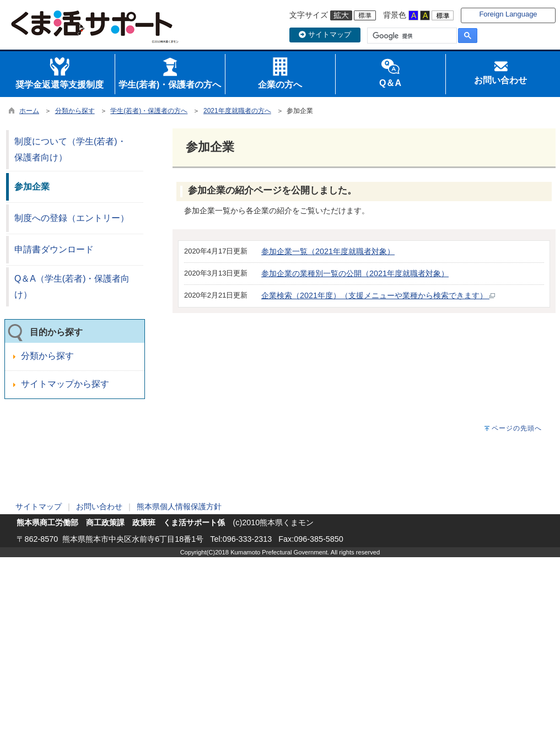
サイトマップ (325, 34)
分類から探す (75, 111)
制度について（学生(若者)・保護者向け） (70, 149)
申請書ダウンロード (54, 249)
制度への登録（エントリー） (72, 218)
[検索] (411, 36)
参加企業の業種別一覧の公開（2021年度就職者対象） (355, 273)
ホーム (29, 111)
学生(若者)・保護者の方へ (149, 111)
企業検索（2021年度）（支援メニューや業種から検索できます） (378, 295)
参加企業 (32, 187)
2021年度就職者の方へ (237, 111)
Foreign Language (508, 14)
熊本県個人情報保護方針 (179, 506)
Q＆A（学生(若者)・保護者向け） (72, 287)
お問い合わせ (99, 506)
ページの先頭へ (517, 428)
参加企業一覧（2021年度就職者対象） (328, 251)
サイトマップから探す (65, 384)
